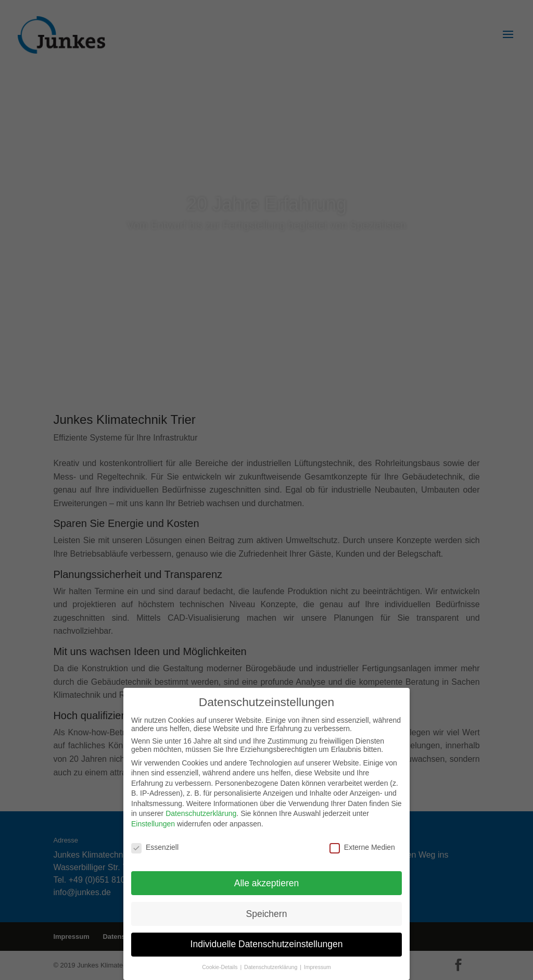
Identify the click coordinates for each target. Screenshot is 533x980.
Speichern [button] (267, 912)
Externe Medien (362, 846)
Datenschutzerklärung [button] (271, 966)
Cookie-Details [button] (220, 966)
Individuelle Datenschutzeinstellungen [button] (267, 943)
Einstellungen (153, 823)
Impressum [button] (318, 966)
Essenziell (155, 846)
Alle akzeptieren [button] (267, 882)
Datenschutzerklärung (201, 812)
